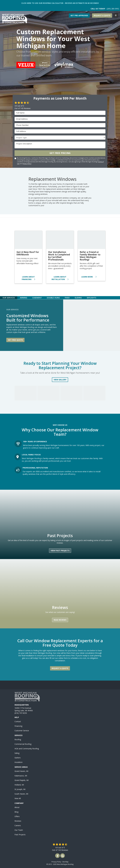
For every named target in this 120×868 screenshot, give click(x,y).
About (17, 807)
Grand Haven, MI (21, 771)
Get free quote (15, 340)
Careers (18, 825)
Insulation (19, 762)
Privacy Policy (27, 164)
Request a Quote (102, 15)
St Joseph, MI (20, 789)
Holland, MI (19, 785)
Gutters (18, 758)
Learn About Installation (60, 278)
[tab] (9, 298)
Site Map (65, 862)
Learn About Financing (28, 278)
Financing (18, 726)
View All (18, 798)
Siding (17, 753)
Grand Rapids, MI (22, 780)
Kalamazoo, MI (21, 776)
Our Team (19, 830)
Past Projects (20, 835)
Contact (18, 721)
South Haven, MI (21, 794)
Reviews (18, 821)
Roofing (18, 739)
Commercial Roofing (23, 744)
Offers (17, 816)
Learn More (89, 277)
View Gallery (60, 380)
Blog (16, 812)
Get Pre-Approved (79, 15)
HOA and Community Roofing (27, 749)
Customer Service (22, 731)
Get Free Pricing (60, 153)
